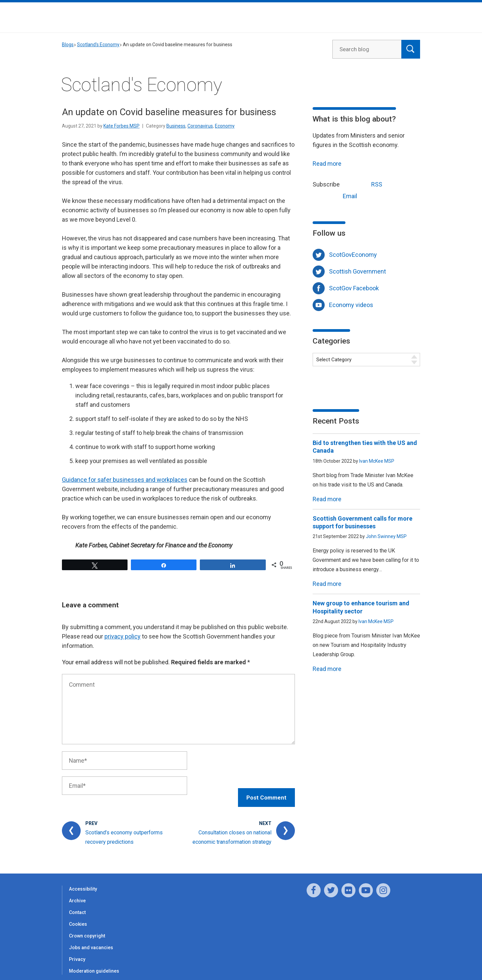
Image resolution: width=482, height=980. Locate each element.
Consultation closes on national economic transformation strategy (232, 831)
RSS (364, 184)
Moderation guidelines (94, 964)
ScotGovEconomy (353, 255)
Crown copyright (87, 929)
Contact (77, 906)
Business (176, 126)
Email (337, 195)
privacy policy (123, 636)
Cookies (78, 917)
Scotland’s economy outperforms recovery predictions (124, 831)
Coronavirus (200, 126)
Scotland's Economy (98, 45)
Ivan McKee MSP (377, 461)
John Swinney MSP (386, 536)
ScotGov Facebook (354, 288)
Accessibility (83, 882)
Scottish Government (357, 271)
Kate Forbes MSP (122, 126)
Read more (327, 164)
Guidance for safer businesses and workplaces (125, 480)
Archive (77, 894)
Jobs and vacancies (91, 941)
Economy (225, 126)
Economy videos (351, 305)
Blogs (68, 45)
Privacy (77, 953)
